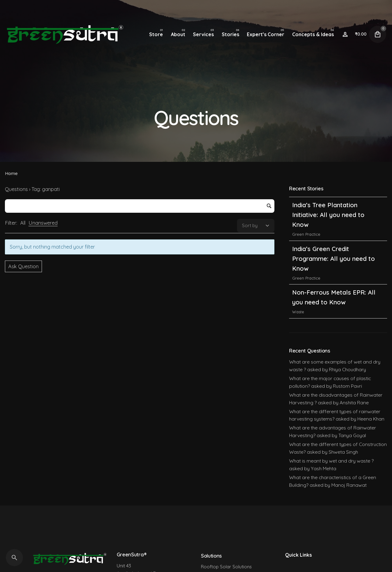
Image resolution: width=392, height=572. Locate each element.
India (297, 223)
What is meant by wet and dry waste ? (331, 461)
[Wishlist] (345, 34)
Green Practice (306, 266)
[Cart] (378, 34)
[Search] (14, 558)
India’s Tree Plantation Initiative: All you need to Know (328, 247)
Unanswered (43, 223)
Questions (16, 189)
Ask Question (23, 266)
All (23, 223)
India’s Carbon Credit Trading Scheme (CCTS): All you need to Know (335, 203)
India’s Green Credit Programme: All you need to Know (334, 291)
